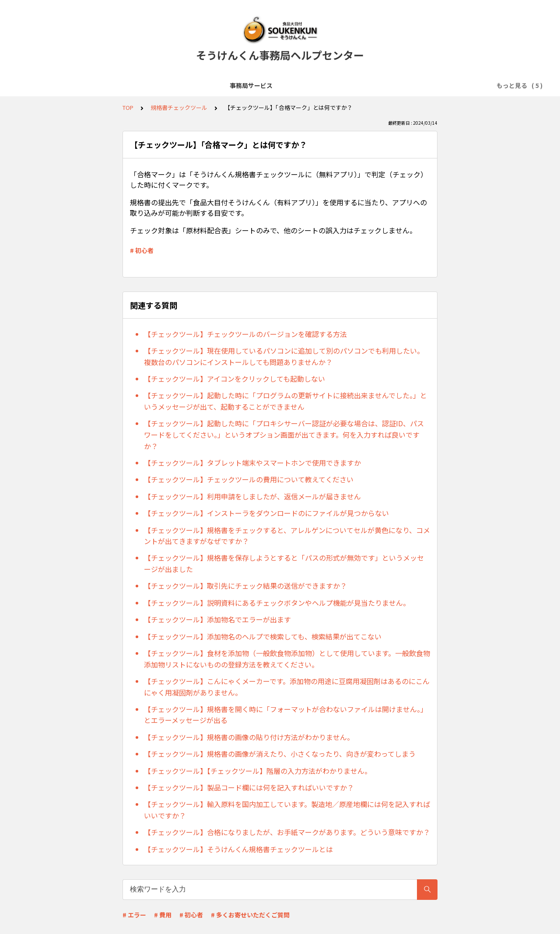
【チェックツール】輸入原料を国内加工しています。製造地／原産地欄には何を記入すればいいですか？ (287, 810)
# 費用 (163, 915)
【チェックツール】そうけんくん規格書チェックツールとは (238, 849)
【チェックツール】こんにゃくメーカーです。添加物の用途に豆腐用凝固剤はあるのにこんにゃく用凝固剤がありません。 (287, 687)
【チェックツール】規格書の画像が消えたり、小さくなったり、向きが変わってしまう (280, 754)
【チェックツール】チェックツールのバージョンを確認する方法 (245, 334)
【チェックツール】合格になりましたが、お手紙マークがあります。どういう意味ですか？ (287, 832)
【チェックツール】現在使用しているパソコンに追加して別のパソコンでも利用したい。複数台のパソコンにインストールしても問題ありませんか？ (284, 356)
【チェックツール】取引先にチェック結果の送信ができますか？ (245, 586)
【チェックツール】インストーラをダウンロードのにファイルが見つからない (266, 513)
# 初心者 (142, 250)
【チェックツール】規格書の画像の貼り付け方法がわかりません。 (249, 737)
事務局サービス (89, 85)
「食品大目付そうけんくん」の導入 (171, 85)
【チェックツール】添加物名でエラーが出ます (217, 619)
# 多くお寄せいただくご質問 (250, 915)
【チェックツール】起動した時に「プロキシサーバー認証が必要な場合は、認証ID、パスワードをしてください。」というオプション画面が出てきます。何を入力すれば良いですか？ (284, 434)
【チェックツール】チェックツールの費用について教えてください (249, 479)
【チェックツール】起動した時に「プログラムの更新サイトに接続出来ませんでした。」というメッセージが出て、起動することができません (285, 401)
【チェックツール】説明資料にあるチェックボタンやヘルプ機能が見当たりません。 (277, 603)
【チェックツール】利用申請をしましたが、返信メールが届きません (252, 496)
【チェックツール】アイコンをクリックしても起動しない (234, 379)
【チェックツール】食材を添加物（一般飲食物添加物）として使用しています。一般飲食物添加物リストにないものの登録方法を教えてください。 (287, 659)
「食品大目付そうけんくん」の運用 (282, 85)
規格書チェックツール (404, 85)
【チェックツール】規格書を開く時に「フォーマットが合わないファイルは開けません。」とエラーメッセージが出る (286, 715)
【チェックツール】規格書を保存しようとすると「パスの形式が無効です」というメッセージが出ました (284, 563)
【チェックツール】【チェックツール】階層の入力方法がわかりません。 (258, 771)
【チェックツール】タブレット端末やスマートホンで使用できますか (252, 463)
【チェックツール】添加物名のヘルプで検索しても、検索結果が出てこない (263, 636)
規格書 (352, 85)
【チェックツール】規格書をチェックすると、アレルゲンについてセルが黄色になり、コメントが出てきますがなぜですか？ (287, 536)
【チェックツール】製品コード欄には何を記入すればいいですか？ (249, 787)
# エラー (134, 915)
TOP (128, 107)
